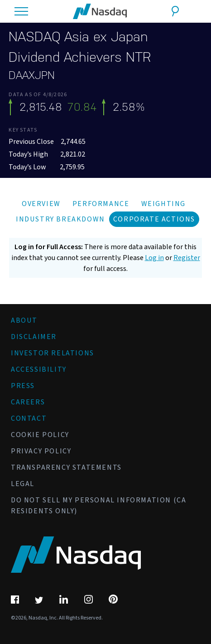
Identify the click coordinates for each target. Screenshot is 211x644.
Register (187, 258)
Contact (29, 418)
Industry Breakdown (60, 219)
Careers (28, 402)
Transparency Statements (66, 467)
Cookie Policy (40, 435)
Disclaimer (34, 337)
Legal (23, 484)
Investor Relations (53, 353)
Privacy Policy (41, 451)
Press (23, 386)
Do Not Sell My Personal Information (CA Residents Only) (98, 506)
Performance (101, 204)
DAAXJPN (32, 75)
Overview (41, 204)
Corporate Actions (154, 219)
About (24, 320)
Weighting (163, 204)
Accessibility (39, 369)
